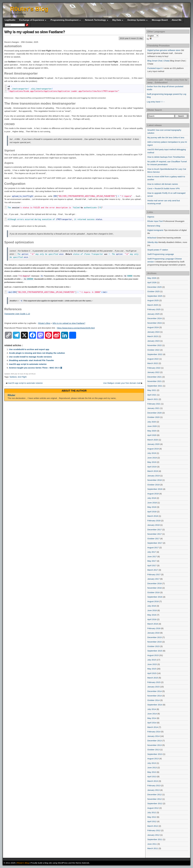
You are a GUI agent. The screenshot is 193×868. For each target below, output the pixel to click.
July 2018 (152, 498)
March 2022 (153, 363)
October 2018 (154, 485)
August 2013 (153, 759)
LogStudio (10, 20)
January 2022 (154, 372)
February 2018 (154, 521)
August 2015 (153, 655)
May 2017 (152, 561)
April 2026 (152, 282)
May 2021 (152, 390)
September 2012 (155, 803)
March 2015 (153, 678)
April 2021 (152, 395)
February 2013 (154, 785)
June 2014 (152, 714)
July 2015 (152, 660)
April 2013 (152, 776)
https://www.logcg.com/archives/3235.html (76, 328)
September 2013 (155, 754)
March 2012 (153, 826)
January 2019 (154, 476)
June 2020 (152, 426)
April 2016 (152, 619)
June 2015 (152, 664)
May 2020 (152, 431)
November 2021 (155, 381)
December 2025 (155, 287)
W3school (152, 238)
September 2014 (155, 705)
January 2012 (154, 835)
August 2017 (153, 547)
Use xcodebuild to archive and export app (29, 349)
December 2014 (155, 691)
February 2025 (154, 309)
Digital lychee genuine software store (164, 50)
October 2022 (154, 350)
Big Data (117, 20)
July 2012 (152, 812)
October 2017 (154, 539)
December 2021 (155, 377)
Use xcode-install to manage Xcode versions (30, 357)
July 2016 (152, 606)
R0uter (11, 395)
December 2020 (155, 413)
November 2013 (155, 745)
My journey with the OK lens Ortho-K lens (166, 137)
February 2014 (154, 732)
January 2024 (154, 332)
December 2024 (155, 318)
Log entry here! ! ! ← (156, 102)
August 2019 (153, 449)
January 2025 (154, 314)
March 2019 (153, 471)
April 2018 (152, 512)
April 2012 (152, 821)
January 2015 (154, 687)
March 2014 (153, 727)
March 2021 (153, 399)
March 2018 (153, 516)
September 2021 (155, 386)
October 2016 (154, 592)
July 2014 (152, 709)
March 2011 (153, 848)
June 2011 (152, 844)
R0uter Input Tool (155, 221)
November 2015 (155, 642)
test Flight (22, 377)
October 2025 (154, 291)
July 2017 (152, 552)
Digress (151, 217)
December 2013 (155, 741)
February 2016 (154, 628)
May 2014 (152, 718)
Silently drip (153, 242)
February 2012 (154, 830)
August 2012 (153, 808)
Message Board (160, 20)
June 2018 (152, 503)
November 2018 (155, 480)
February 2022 (154, 368)
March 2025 (153, 305)
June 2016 (152, 610)
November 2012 (155, 799)
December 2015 (155, 637)
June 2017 (152, 556)
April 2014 (152, 723)
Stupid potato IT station (158, 250)
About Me (177, 20)
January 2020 (154, 444)
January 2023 (154, 341)
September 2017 (155, 543)
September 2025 (155, 296)
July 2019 (152, 453)
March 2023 (153, 336)
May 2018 (152, 507)
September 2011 (155, 839)
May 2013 (152, 772)
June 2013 (152, 768)
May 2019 (152, 462)
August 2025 (153, 300)
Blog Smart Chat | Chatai (159, 61)
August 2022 (153, 359)
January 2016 (154, 633)
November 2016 (155, 588)
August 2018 (153, 494)
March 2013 (153, 781)
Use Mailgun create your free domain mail (122, 383)
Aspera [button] (9, 163)
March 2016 (153, 624)
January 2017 (154, 579)
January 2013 (154, 790)
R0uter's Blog (29, 9)
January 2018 (154, 525)
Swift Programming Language (161, 254)
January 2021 (154, 408)
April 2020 (152, 435)
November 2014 (155, 696)
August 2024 (153, 327)
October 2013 (154, 750)
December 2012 (155, 794)
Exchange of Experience (32, 20)
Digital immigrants (155, 230)
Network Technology (95, 20)
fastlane (13, 377)
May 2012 (152, 817)
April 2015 (152, 673)
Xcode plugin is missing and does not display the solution (37, 353)
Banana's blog (154, 226)
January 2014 (154, 736)
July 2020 (152, 422)
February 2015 (154, 682)
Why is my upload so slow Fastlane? (35, 32)
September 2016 (155, 597)
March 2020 (153, 440)
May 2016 (152, 615)
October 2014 (154, 700)
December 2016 (155, 583)
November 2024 (155, 323)
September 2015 (155, 651)
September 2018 (155, 489)
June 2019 (152, 458)
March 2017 (153, 570)
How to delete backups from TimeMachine (166, 157)
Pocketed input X (155, 68)
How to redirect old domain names (163, 184)
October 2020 (154, 417)
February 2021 (154, 404)
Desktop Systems (136, 20)
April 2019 (152, 467)
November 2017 (155, 534)
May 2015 (152, 669)
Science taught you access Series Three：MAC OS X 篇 (36, 368)
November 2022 (155, 345)
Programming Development (65, 20)
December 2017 (155, 530)
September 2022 (155, 354)
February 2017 (154, 574)
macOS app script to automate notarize (28, 364)
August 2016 (153, 601)
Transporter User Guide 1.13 (17, 314)
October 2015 (154, 646)
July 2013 (152, 763)
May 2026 (152, 278)
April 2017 (152, 565)
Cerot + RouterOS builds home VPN (164, 188)
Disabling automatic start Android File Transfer (31, 360)
